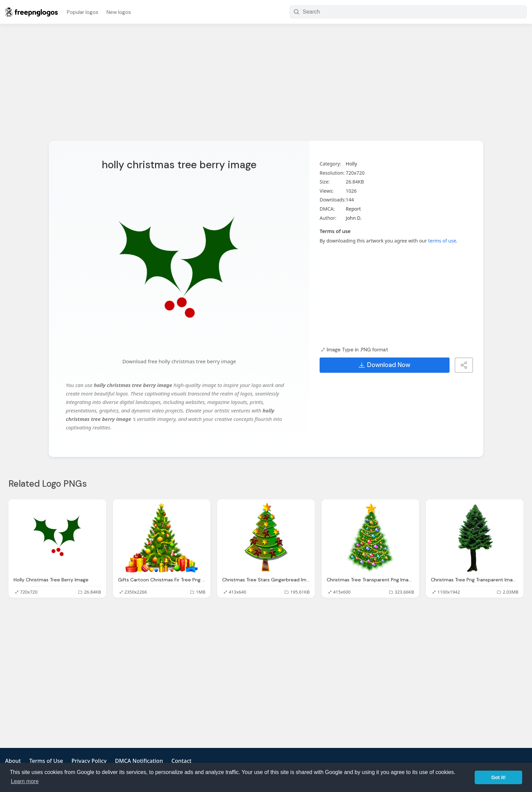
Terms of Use (46, 761)
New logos (119, 12)
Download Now (385, 365)
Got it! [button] (498, 777)
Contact (181, 761)
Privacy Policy (89, 761)
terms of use (442, 241)
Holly (351, 164)
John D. (354, 218)
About (13, 761)
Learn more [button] (25, 781)
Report (353, 209)
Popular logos (83, 12)
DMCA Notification (139, 761)
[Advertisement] (266, 86)
